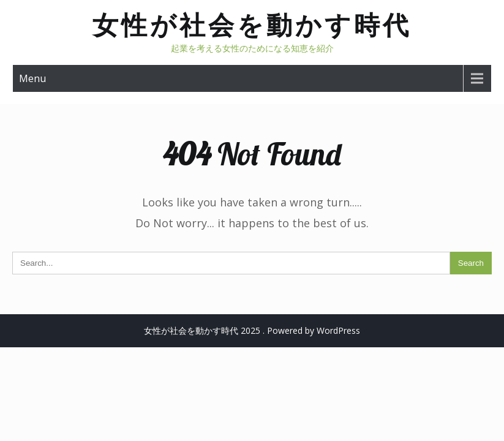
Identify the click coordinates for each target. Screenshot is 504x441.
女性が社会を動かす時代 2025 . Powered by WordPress (252, 330)
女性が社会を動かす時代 (252, 25)
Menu (32, 78)
